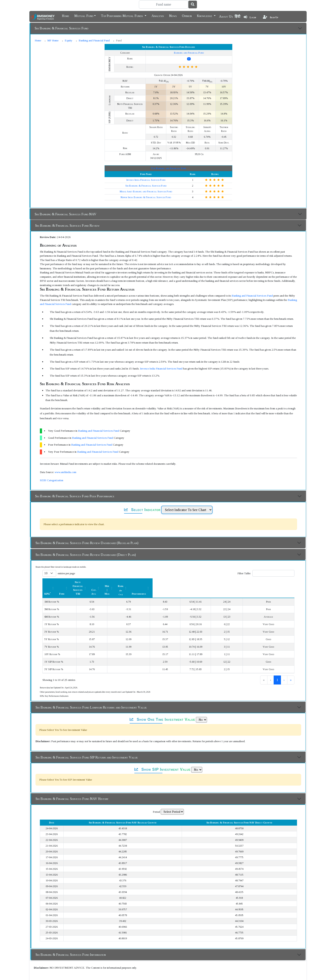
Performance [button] (275, 571)
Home (66, 15)
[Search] (163, 5)
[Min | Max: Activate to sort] (215, 571)
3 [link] (277, 657)
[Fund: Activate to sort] (104, 571)
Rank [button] (243, 571)
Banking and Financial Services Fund (252, 284)
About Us (226, 16)
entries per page (66, 562)
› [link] (284, 657)
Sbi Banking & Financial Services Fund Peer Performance (75, 485)
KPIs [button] (48, 571)
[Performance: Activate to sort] (278, 571)
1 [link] (263, 657)
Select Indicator (142, 498)
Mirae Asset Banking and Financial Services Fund (146, 180)
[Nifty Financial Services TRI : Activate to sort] (144, 571)
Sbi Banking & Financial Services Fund (61, 28)
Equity (69, 40)
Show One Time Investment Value (162, 696)
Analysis (158, 15)
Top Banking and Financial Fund (168, 157)
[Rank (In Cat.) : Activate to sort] (245, 571)
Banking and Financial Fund (94, 40)
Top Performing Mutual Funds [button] (122, 15)
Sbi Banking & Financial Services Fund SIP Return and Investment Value (87, 734)
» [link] (291, 657)
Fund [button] (102, 571)
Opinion (187, 15)
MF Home (53, 40)
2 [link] (270, 657)
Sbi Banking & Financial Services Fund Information (71, 931)
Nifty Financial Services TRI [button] (141, 571)
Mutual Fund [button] (84, 15)
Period (156, 789)
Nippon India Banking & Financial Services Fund (146, 186)
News (173, 15)
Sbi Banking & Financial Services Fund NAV (66, 203)
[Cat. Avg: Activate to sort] (187, 571)
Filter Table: (244, 562)
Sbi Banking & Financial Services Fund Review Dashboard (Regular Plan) (87, 531)
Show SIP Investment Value (162, 746)
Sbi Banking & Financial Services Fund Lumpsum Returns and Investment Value (91, 684)
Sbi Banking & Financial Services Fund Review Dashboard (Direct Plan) (86, 543)
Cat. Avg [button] (185, 571)
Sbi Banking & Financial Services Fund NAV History (72, 776)
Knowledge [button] (205, 15)
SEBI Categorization (52, 469)
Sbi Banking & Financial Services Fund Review (67, 214)
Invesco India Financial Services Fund (146, 168)
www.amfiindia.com (65, 461)
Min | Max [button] (212, 571)
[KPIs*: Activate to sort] (68, 571)
